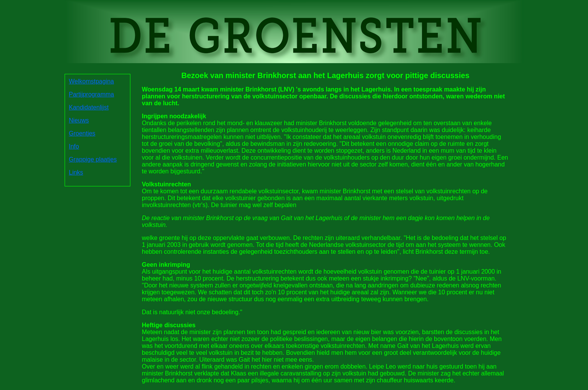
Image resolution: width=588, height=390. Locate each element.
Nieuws (79, 120)
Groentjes (82, 133)
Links (76, 172)
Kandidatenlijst (89, 107)
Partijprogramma (91, 94)
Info (74, 146)
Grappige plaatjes (93, 159)
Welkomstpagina (91, 81)
